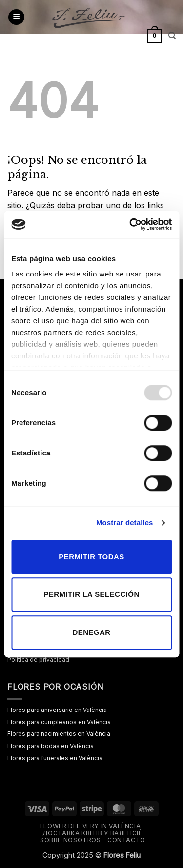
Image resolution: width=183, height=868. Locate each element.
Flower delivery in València (91, 826)
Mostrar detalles (125, 523)
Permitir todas (91, 557)
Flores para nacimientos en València (59, 734)
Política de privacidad (38, 660)
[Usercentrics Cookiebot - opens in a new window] (130, 224)
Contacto (126, 840)
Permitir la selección (91, 594)
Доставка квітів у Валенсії (92, 833)
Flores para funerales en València (55, 758)
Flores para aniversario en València (57, 710)
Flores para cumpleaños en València (59, 722)
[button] (16, 17)
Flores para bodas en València (51, 746)
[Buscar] (172, 36)
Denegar (91, 632)
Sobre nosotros (71, 840)
